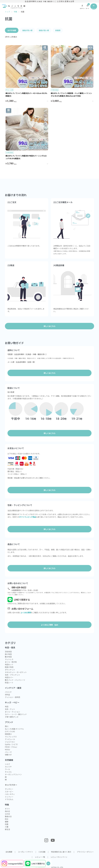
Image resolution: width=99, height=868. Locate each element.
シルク (7, 764)
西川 (7, 726)
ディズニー (9, 789)
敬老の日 (8, 816)
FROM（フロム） (11, 747)
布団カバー (9, 677)
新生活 (7, 829)
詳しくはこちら (50, 373)
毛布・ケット (10, 709)
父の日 (7, 814)
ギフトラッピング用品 (28, 517)
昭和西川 (8, 734)
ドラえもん (9, 799)
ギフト (7, 809)
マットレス (9, 659)
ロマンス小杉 (10, 731)
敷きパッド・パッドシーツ (15, 680)
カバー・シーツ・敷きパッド (16, 714)
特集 (15, 12)
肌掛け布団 (9, 667)
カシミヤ (8, 767)
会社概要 (9, 852)
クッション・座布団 (12, 697)
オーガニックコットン (13, 774)
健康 (7, 822)
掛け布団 (8, 654)
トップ (7, 12)
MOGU (7, 749)
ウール (7, 769)
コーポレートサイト (25, 852)
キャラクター (11, 785)
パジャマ (8, 692)
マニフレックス (11, 737)
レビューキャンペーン (59, 857)
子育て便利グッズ (12, 717)
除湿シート (9, 683)
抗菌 (7, 824)
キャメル (8, 772)
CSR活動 (42, 852)
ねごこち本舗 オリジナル (14, 729)
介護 (7, 827)
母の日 (7, 811)
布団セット (9, 664)
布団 (7, 706)
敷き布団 (8, 657)
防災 (7, 819)
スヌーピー (9, 792)
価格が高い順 (44, 30)
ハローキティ (10, 794)
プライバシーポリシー (85, 852)
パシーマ (8, 752)
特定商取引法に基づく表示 (61, 852)
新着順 (58, 30)
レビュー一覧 (40, 857)
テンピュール (10, 739)
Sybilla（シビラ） (12, 744)
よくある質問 (26, 612)
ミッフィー (9, 797)
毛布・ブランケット (12, 675)
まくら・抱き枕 (11, 662)
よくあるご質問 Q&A (50, 625)
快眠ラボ (8, 755)
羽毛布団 (8, 652)
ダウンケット (10, 670)
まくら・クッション (12, 712)
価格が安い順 (27, 30)
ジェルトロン (10, 742)
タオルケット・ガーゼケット (16, 672)
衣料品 (7, 695)
